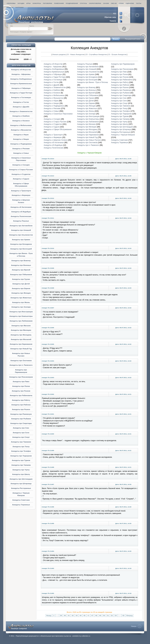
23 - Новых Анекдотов (76, 54)
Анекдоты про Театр (21, 447)
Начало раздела (59, 54)
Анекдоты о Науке (21, 135)
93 (123, 616)
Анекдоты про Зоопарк (21, 307)
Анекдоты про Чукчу (21, 470)
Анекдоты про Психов (21, 391)
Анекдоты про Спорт (21, 437)
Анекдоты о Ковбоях (21, 116)
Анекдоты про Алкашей (21, 230)
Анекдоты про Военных (21, 265)
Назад (49, 616)
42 (73, 616)
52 (112, 616)
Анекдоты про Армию (21, 240)
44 (80, 616)
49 (100, 616)
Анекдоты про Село (21, 433)
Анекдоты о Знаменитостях (21, 111)
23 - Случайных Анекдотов (96, 54)
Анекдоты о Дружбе (21, 107)
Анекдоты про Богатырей (21, 249)
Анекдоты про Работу (21, 400)
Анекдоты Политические (21, 216)
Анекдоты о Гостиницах (21, 97)
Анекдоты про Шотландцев (21, 479)
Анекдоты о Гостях (21, 102)
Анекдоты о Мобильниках (21, 125)
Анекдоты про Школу (21, 474)
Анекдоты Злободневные (21, 79)
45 (84, 616)
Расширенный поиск (133, 39)
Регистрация (14, 32)
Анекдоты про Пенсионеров (21, 377)
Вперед (129, 616)
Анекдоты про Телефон (21, 451)
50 (104, 616)
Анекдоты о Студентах (21, 174)
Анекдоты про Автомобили (21, 226)
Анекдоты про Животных (21, 298)
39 (61, 616)
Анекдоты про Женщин (21, 293)
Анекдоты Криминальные (21, 84)
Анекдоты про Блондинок (21, 244)
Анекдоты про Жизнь (21, 302)
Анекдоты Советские (21, 500)
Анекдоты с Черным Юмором (123, 135)
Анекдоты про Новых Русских (89, 140)
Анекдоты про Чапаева (21, 465)
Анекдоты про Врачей (21, 270)
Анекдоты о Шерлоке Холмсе (55, 140)
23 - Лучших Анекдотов (117, 54)
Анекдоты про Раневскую (21, 414)
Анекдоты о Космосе (21, 121)
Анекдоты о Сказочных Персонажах (58, 114)
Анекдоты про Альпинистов (21, 235)
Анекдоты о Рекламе (21, 149)
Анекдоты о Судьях (21, 179)
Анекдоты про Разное (21, 409)
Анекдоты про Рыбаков (21, 419)
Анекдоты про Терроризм (21, 456)
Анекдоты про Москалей (21, 339)
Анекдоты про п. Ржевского (21, 365)
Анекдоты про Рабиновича (21, 395)
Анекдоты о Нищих (21, 139)
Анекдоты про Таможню (21, 442)
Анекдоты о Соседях (21, 165)
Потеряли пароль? (26, 32)
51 (108, 616)
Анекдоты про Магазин (21, 326)
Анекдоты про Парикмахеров (123, 64)
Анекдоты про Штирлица (21, 484)
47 (92, 616)
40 (65, 616)
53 (116, 616)
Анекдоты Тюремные (21, 505)
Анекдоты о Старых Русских (21, 170)
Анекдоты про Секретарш (21, 423)
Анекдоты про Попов (21, 386)
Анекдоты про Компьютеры (21, 316)
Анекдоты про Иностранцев (21, 312)
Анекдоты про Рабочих (21, 405)
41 (69, 616)
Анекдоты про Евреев (21, 288)
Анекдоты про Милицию (21, 330)
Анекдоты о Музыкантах (21, 130)
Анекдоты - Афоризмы (21, 74)
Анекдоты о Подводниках (21, 144)
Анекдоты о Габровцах (21, 88)
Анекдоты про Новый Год (21, 349)
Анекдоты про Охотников (21, 361)
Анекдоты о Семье (21, 153)
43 (77, 616)
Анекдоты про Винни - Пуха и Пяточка (93, 82)
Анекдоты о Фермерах (21, 195)
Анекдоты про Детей (21, 284)
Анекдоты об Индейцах (21, 212)
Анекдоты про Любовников (21, 321)
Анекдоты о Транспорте (21, 191)
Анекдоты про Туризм (21, 460)
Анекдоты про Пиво (21, 382)
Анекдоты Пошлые (21, 221)
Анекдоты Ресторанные (21, 488)
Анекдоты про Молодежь (21, 335)
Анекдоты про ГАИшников (21, 275)
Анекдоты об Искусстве (21, 70)
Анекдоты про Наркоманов (21, 344)
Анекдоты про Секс (21, 428)
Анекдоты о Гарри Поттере (21, 93)
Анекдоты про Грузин (21, 279)
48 (96, 616)
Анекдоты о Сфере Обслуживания (58, 129)
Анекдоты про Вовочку (21, 261)
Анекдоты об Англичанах (21, 207)
